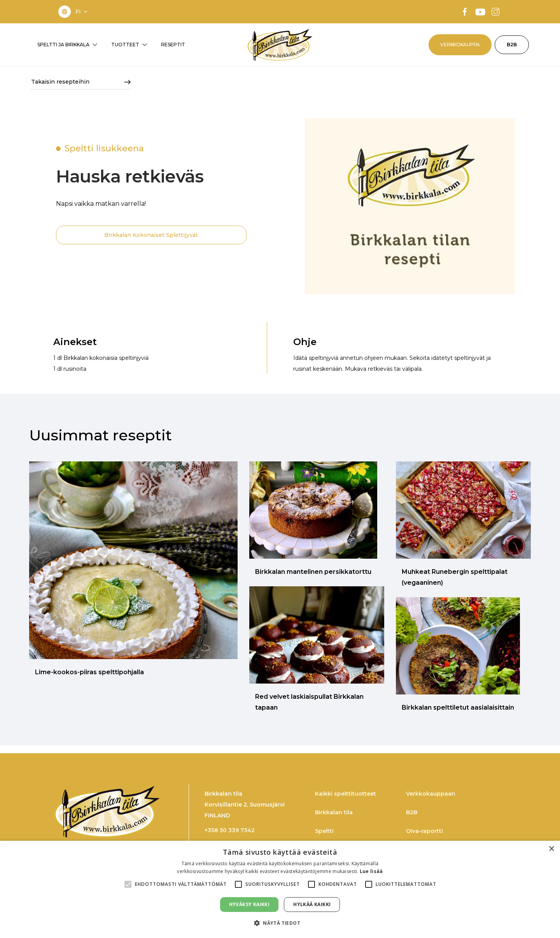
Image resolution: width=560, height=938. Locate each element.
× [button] (551, 849)
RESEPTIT (173, 45)
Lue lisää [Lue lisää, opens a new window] (371, 871)
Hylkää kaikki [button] (312, 904)
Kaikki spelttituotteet (346, 794)
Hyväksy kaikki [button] (249, 904)
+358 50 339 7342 (230, 830)
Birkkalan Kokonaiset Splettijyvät (151, 235)
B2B (512, 45)
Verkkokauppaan (431, 794)
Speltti (324, 831)
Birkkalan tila (334, 812)
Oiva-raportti (424, 831)
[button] (82, 12)
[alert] (280, 889)
